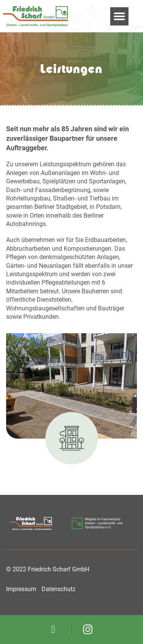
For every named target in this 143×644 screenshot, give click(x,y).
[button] (119, 16)
